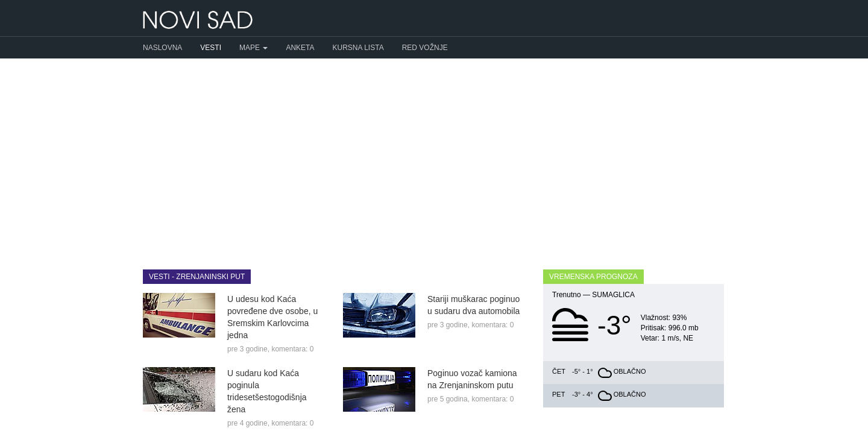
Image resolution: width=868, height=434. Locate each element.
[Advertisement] (434, 155)
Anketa (300, 48)
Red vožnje (425, 48)
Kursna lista (358, 48)
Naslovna (162, 48)
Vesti (211, 48)
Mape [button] (253, 48)
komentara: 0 (292, 349)
